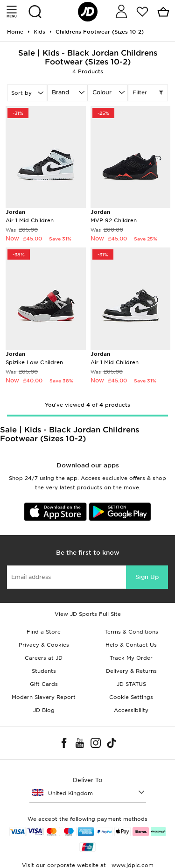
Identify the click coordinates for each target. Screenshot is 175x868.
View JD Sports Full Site (88, 614)
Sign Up (147, 577)
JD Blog (44, 710)
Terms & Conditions (131, 632)
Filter (148, 93)
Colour (102, 92)
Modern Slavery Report (44, 697)
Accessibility (131, 710)
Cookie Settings (131, 697)
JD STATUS (131, 684)
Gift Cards (44, 684)
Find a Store (44, 632)
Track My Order (131, 658)
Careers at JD (44, 658)
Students (44, 671)
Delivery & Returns (131, 671)
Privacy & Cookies (44, 645)
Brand (60, 92)
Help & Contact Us (131, 645)
